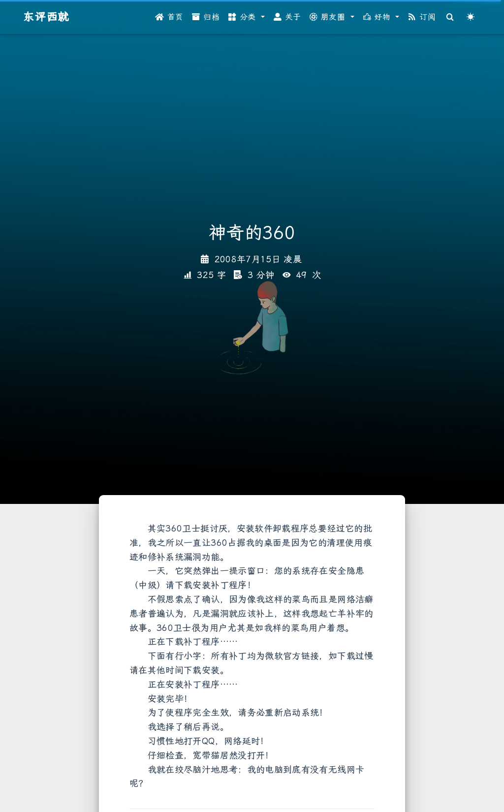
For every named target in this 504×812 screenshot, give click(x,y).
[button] (247, 17)
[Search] (450, 17)
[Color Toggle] (471, 17)
